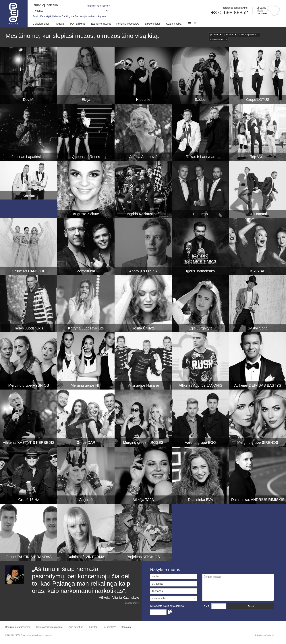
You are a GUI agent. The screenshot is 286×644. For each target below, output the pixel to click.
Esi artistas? (109, 627)
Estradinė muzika (101, 24)
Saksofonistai (152, 24)
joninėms (229, 35)
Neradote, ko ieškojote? (98, 6)
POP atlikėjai (78, 24)
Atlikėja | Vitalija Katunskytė (119, 598)
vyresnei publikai (248, 35)
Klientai (93, 627)
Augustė (102, 16)
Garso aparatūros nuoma (50, 627)
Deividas (57, 16)
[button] (174, 598)
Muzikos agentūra (14, 14)
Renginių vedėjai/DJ (128, 24)
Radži (65, 16)
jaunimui (214, 35)
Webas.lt (270, 635)
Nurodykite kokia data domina (167, 606)
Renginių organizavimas (18, 627)
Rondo (36, 16)
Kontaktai (126, 627)
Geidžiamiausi (41, 24)
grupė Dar (74, 16)
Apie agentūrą (76, 627)
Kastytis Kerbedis (88, 16)
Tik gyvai (59, 24)
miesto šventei (217, 39)
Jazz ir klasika (173, 24)
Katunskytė (46, 16)
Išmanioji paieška (45, 5)
